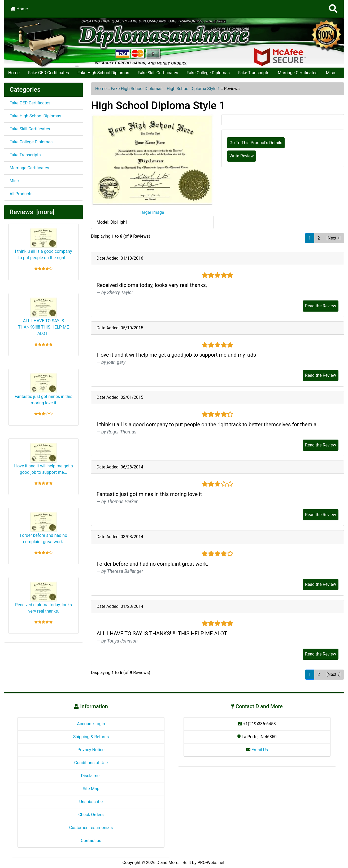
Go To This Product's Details (256, 143)
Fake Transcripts (254, 73)
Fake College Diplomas (208, 73)
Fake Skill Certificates (158, 73)
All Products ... (23, 194)
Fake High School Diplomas (103, 73)
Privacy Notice (91, 750)
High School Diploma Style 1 (193, 89)
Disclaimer (91, 776)
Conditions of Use (91, 763)
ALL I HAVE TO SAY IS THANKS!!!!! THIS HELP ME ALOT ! (43, 317)
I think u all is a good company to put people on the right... (43, 244)
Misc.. (15, 181)
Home (19, 9)
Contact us (91, 841)
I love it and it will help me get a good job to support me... (43, 459)
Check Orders (91, 815)
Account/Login (91, 724)
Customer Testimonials (91, 828)
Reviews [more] (32, 212)
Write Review (242, 156)
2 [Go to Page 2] (319, 238)
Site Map (91, 789)
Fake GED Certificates (49, 73)
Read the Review (321, 306)
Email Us (257, 750)
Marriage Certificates (297, 73)
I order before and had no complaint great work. (44, 528)
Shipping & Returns (91, 737)
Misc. (331, 73)
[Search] (333, 9)
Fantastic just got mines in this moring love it (43, 389)
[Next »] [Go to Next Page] (334, 238)
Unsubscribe (91, 802)
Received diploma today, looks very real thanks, (43, 598)
